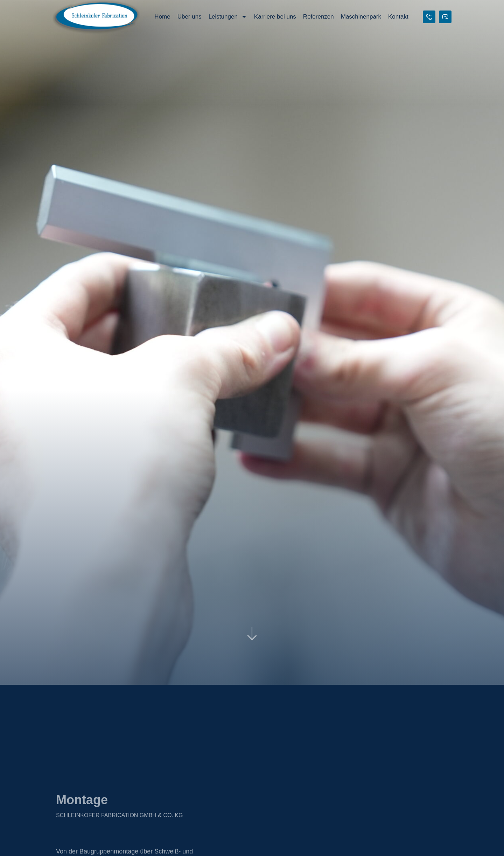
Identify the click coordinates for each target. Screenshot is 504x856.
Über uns (190, 17)
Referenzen (318, 17)
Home (162, 17)
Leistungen (228, 17)
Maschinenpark (361, 17)
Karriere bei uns (275, 17)
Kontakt (398, 17)
